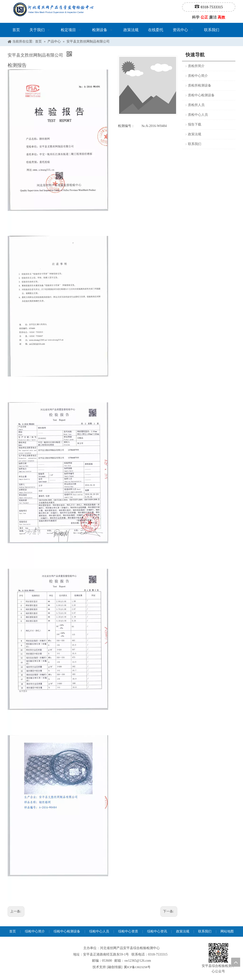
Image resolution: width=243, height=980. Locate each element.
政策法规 (195, 134)
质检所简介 (196, 66)
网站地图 (227, 931)
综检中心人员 (99, 931)
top (236, 962)
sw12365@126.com (138, 961)
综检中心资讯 (157, 931)
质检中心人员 (198, 115)
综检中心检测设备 (67, 931)
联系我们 (195, 144)
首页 (13, 931)
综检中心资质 (128, 931)
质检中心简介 (198, 76)
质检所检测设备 (200, 85)
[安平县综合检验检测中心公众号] (218, 953)
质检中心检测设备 (201, 95)
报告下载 (195, 124)
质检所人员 (196, 105)
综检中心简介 (35, 931)
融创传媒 (115, 967)
